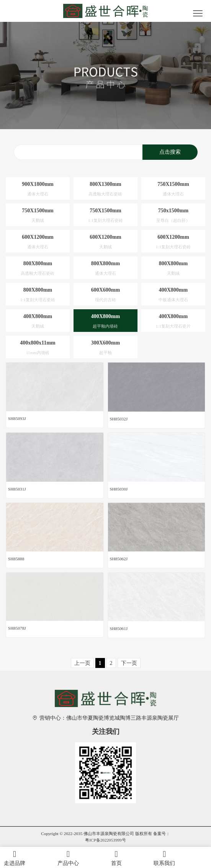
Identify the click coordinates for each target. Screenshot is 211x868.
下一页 (129, 663)
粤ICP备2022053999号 (105, 840)
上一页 (82, 663)
